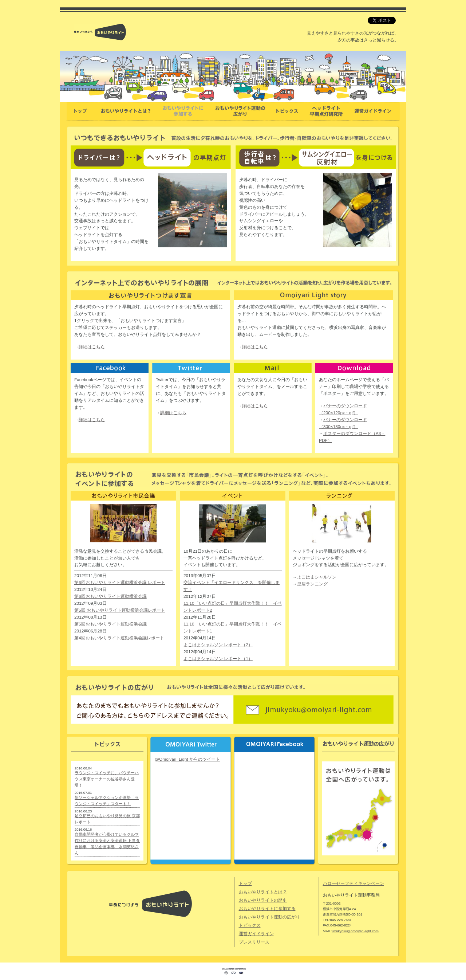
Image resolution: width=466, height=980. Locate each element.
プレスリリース (254, 942)
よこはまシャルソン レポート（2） (218, 645)
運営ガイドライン (256, 934)
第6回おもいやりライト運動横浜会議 (110, 596)
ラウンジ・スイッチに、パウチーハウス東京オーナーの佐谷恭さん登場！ (107, 779)
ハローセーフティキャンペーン (354, 883)
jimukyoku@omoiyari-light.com (355, 931)
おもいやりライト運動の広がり (269, 917)
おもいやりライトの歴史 (263, 900)
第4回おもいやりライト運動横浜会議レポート (119, 638)
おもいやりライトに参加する (267, 909)
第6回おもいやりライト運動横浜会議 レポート (120, 583)
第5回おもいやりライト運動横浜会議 (110, 624)
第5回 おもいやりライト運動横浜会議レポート (120, 610)
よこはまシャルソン (317, 577)
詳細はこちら (92, 347)
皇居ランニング (312, 584)
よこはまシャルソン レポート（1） (218, 659)
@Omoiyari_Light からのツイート (187, 759)
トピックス (250, 925)
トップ (245, 883)
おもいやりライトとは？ (263, 892)
